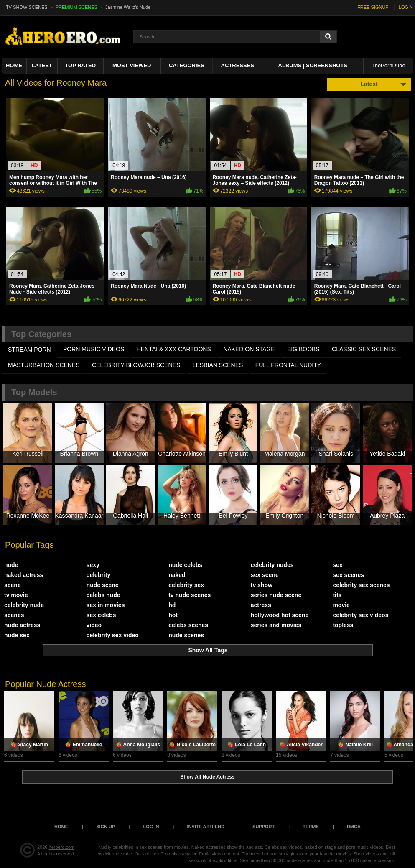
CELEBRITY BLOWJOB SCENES (136, 365)
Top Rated (80, 65)
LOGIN (406, 7)
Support (264, 827)
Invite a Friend (206, 827)
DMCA (354, 827)
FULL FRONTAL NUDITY (288, 365)
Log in (151, 827)
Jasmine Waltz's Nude (128, 7)
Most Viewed (132, 65)
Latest (42, 65)
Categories (187, 65)
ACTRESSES (238, 65)
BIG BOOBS (303, 349)
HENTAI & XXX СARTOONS (174, 349)
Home (14, 65)
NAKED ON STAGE (249, 349)
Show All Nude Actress (207, 777)
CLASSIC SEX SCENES (364, 349)
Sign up (106, 827)
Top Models (34, 392)
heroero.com (62, 847)
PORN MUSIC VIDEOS (94, 349)
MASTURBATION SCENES (44, 365)
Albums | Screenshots (313, 65)
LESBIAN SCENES (218, 365)
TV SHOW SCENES (27, 7)
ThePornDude (388, 65)
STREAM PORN (29, 350)
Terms (311, 827)
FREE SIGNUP (373, 7)
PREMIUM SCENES (76, 7)
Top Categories (41, 334)
